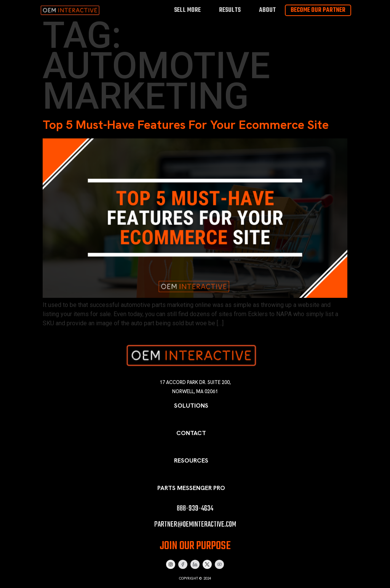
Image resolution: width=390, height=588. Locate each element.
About (267, 10)
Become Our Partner (318, 10)
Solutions (191, 406)
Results (230, 10)
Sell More (187, 10)
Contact (191, 433)
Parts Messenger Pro (191, 488)
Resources (191, 460)
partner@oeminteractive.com (195, 525)
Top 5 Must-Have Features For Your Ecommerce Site (186, 125)
